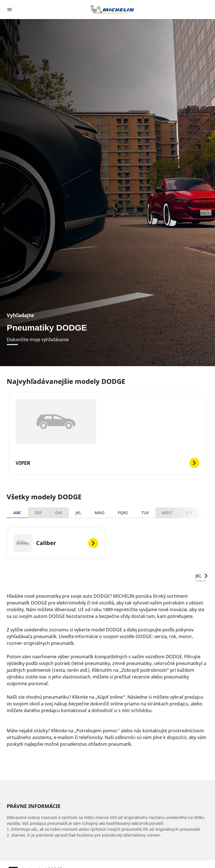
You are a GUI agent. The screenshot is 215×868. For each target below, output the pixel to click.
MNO (100, 513)
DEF (38, 513)
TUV (145, 513)
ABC (17, 513)
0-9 (189, 513)
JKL (78, 513)
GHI (59, 513)
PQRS (123, 513)
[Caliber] (56, 543)
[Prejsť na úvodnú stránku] (113, 10)
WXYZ (167, 513)
